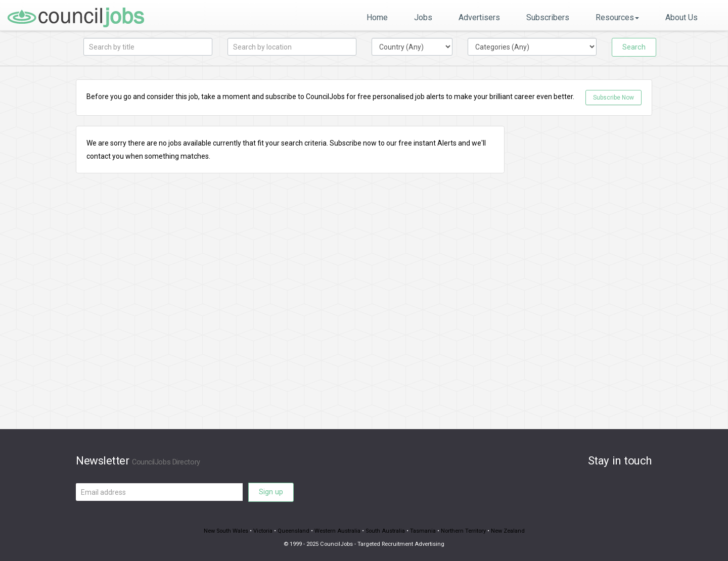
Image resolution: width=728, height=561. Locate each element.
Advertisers (479, 17)
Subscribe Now (613, 98)
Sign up (271, 492)
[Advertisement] (586, 277)
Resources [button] (617, 17)
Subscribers (548, 17)
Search (634, 47)
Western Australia (337, 531)
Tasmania (423, 531)
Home (377, 17)
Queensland (293, 531)
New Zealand (508, 531)
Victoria (263, 531)
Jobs (423, 17)
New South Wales (226, 531)
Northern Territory (463, 531)
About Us (681, 17)
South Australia (385, 531)
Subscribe (346, 143)
